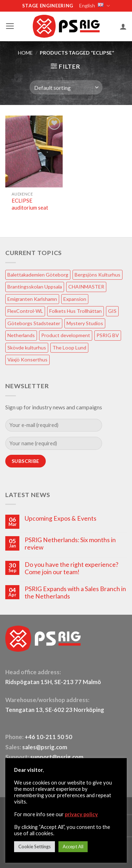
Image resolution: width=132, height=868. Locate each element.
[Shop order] (66, 87)
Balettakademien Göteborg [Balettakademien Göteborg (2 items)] (38, 275)
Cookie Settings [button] (34, 847)
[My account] (123, 26)
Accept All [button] (73, 847)
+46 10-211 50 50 (49, 737)
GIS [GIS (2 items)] (112, 311)
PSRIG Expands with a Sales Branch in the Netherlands (75, 593)
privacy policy (81, 814)
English (94, 6)
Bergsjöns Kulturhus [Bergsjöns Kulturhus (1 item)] (98, 275)
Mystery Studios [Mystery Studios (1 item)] (85, 323)
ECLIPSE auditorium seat (30, 204)
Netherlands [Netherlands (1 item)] (21, 335)
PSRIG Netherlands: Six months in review (70, 544)
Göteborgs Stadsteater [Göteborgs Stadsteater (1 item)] (34, 323)
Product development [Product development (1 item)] (66, 335)
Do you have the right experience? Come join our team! (71, 568)
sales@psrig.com (45, 747)
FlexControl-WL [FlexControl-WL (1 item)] (25, 311)
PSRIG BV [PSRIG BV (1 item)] (108, 335)
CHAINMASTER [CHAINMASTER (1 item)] (86, 287)
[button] (10, 26)
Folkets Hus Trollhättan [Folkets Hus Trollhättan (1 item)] (76, 311)
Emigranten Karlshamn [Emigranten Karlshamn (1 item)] (32, 299)
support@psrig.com (57, 757)
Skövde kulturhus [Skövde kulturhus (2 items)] (27, 348)
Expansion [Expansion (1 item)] (75, 299)
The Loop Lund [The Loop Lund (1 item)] (69, 348)
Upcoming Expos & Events (61, 518)
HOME (25, 53)
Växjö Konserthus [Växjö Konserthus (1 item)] (27, 359)
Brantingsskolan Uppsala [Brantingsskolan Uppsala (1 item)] (35, 287)
